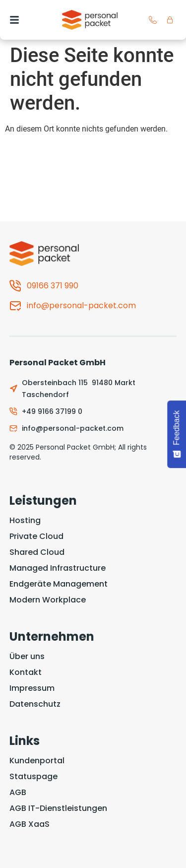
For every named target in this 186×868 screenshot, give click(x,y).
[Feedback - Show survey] (177, 434)
